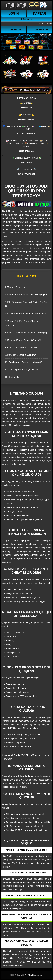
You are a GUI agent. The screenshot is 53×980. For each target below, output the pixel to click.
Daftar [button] (39, 13)
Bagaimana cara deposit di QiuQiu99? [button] (26, 873)
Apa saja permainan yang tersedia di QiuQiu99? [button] (27, 943)
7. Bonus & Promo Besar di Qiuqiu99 (23, 340)
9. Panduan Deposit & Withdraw (21, 355)
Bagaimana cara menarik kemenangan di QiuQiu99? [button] (26, 916)
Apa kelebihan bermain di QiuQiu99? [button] (26, 850)
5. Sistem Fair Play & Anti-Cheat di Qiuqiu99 (22, 323)
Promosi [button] (15, 30)
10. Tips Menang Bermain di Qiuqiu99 (23, 362)
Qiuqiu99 (20, 975)
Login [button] (14, 13)
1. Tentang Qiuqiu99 (15, 287)
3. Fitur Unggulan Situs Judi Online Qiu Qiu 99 (26, 304)
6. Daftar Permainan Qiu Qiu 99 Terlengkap (26, 333)
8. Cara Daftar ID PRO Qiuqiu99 (21, 348)
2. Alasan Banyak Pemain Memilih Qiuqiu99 (26, 295)
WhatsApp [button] (41, 30)
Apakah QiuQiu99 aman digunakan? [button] (26, 895)
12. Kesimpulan (12, 377)
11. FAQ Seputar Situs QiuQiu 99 (21, 370)
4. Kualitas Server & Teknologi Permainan (25, 314)
